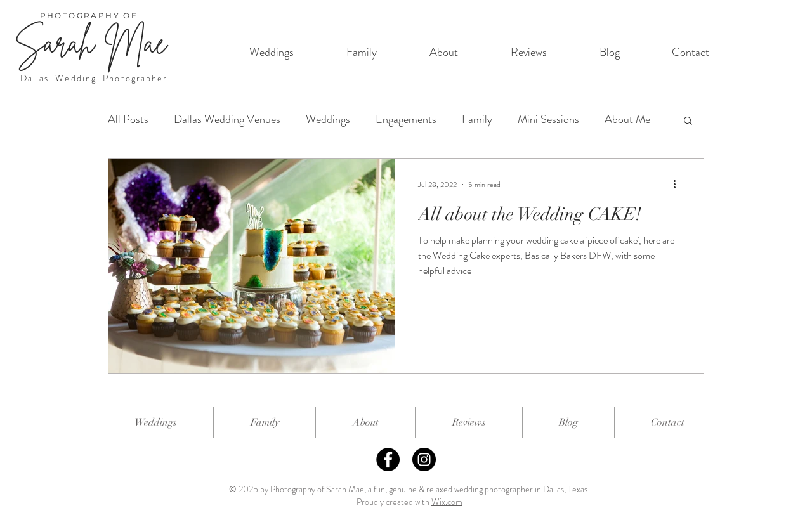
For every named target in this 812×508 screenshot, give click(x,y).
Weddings (328, 120)
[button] (688, 121)
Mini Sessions (548, 120)
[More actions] (679, 185)
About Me (627, 120)
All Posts (128, 120)
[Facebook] (388, 459)
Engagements (406, 120)
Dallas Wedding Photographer (94, 78)
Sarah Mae (91, 43)
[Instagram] (424, 459)
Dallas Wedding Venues (227, 120)
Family (477, 120)
